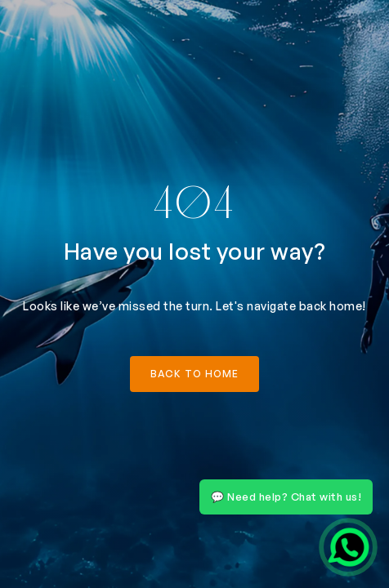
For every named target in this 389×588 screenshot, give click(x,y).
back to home (194, 374)
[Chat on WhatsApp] (348, 547)
